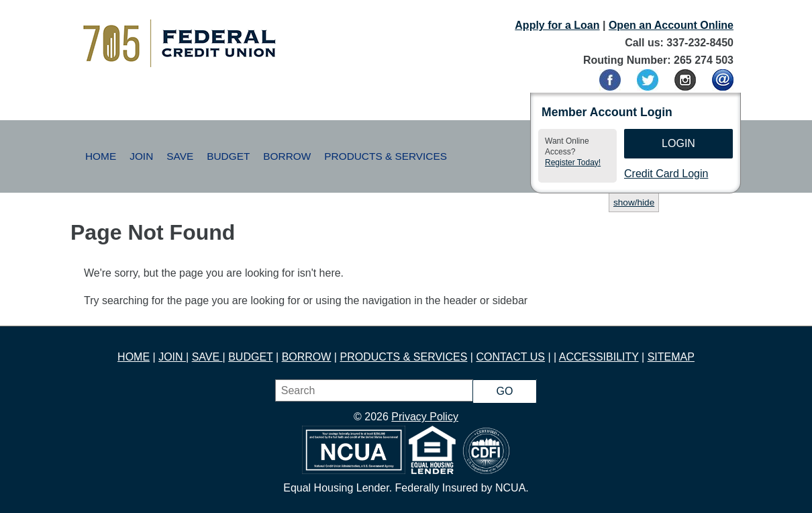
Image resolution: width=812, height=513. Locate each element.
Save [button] (180, 156)
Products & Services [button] (386, 156)
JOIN (172, 357)
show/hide (634, 202)
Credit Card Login (666, 174)
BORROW (307, 357)
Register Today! (573, 162)
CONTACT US (510, 357)
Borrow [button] (287, 156)
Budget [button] (228, 156)
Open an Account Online (671, 25)
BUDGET (250, 357)
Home (101, 156)
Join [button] (141, 156)
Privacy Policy (425, 417)
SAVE (207, 357)
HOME (134, 357)
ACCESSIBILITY (599, 357)
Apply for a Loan (557, 25)
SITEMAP (671, 357)
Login (678, 143)
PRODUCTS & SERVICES (403, 357)
